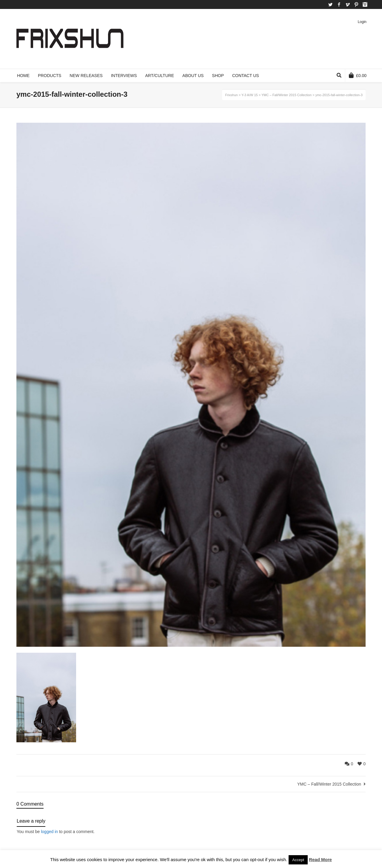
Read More (320, 859)
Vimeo (348, 4)
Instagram (365, 4)
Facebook (339, 4)
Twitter (330, 4)
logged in (49, 832)
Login (362, 22)
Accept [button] (298, 860)
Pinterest (356, 4)
